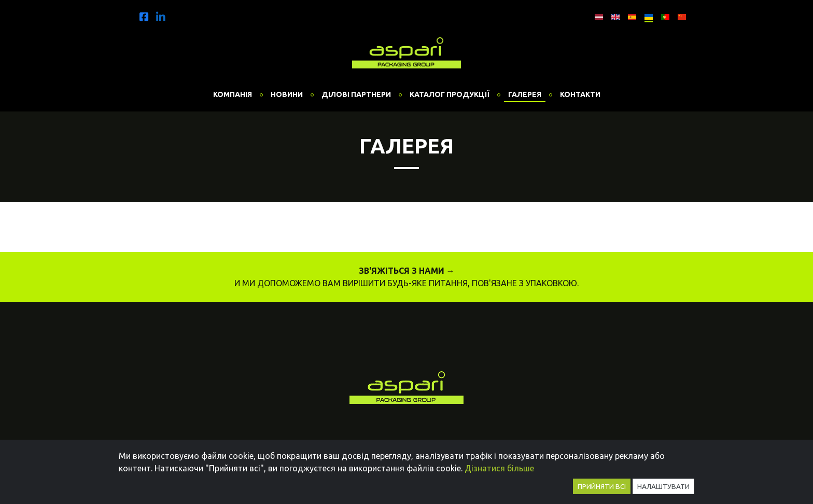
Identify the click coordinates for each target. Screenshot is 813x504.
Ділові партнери (356, 94)
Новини (287, 94)
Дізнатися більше (499, 468)
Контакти (580, 94)
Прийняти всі (602, 486)
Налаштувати (663, 486)
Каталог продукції (450, 94)
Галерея (525, 94)
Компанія (233, 94)
